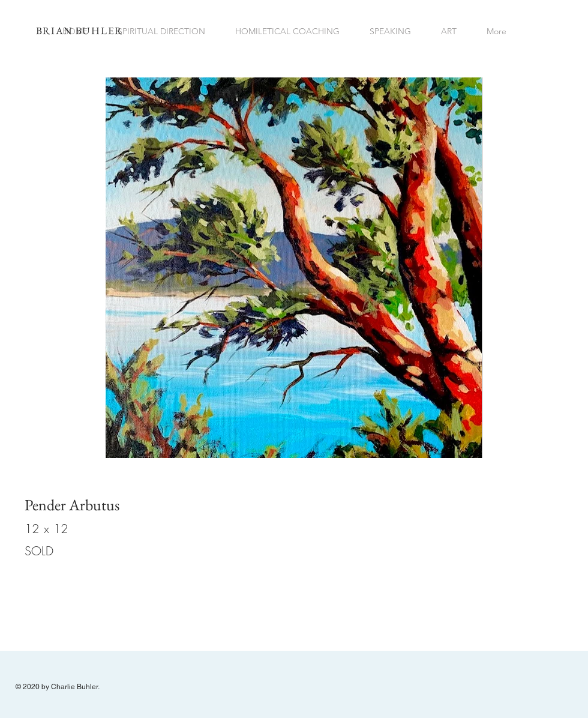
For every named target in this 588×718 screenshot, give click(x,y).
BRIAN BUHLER (79, 31)
